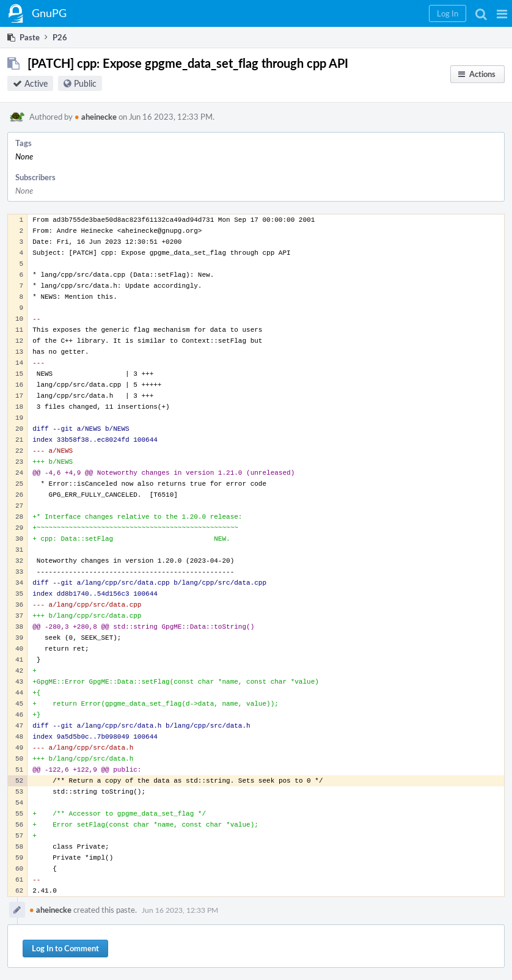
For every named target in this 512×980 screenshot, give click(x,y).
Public (85, 83)
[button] (502, 13)
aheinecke (96, 117)
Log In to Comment (65, 948)
